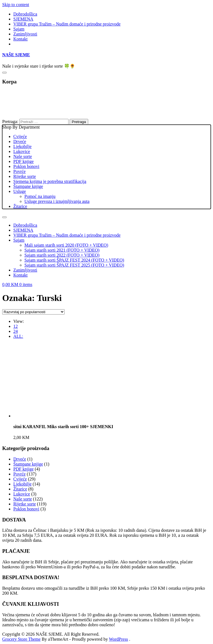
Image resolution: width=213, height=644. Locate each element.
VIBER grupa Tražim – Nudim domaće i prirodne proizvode (67, 24)
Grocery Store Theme (21, 639)
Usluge (20, 191)
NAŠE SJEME (16, 55)
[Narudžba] (33, 312)
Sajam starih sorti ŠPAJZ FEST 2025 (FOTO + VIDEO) (74, 265)
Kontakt (21, 39)
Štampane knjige (28, 186)
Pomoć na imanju (40, 196)
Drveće (20, 141)
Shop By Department (106, 167)
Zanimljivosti (25, 34)
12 (16, 326)
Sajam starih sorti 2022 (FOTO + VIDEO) (62, 255)
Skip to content (16, 5)
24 (16, 331)
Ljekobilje (22, 146)
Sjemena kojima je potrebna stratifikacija (50, 181)
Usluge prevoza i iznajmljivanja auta (57, 201)
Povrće (19, 171)
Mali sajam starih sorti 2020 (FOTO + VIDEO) (66, 245)
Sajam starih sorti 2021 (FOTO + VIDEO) (62, 250)
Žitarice (20, 206)
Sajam (19, 29)
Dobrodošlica (25, 14)
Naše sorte (23, 156)
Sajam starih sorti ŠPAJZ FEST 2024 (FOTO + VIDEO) (74, 260)
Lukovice (22, 151)
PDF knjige (23, 161)
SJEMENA (23, 19)
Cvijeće (20, 136)
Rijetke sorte (25, 176)
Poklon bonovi (26, 166)
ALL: (18, 336)
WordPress (119, 639)
